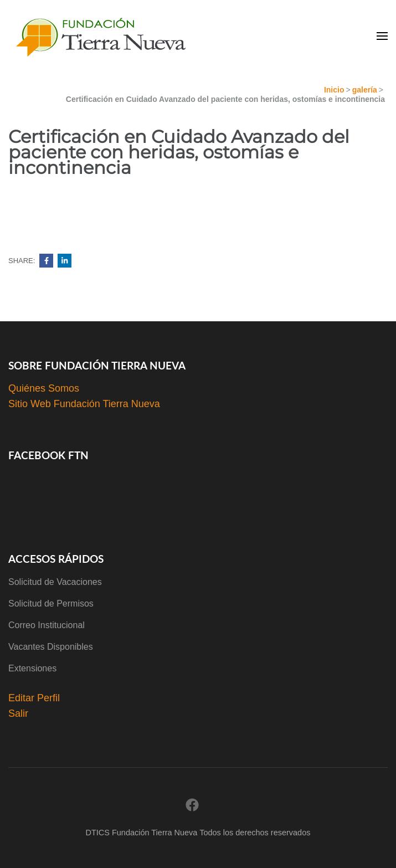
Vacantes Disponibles (51, 647)
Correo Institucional (47, 625)
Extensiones (32, 668)
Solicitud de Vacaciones (55, 582)
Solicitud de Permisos (51, 604)
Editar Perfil (34, 698)
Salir (18, 713)
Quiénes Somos (44, 388)
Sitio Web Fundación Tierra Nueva (84, 404)
